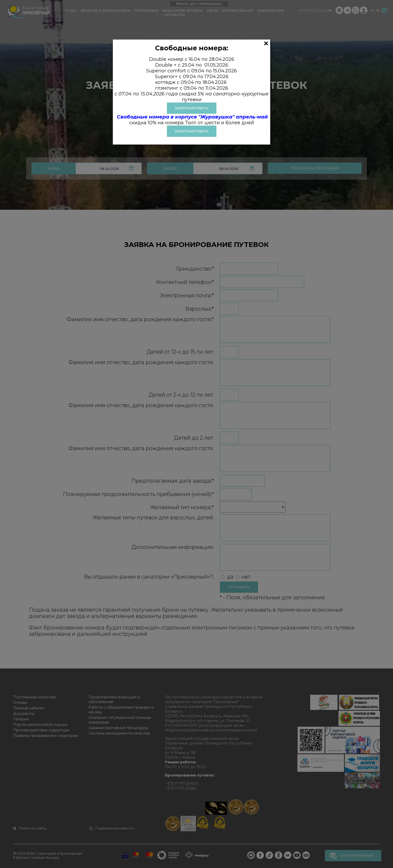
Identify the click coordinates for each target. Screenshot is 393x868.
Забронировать (192, 131)
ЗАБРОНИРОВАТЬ (192, 108)
